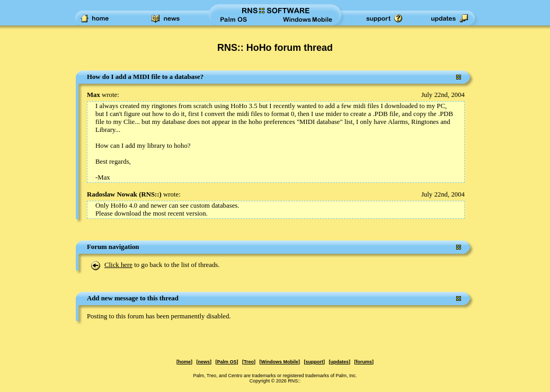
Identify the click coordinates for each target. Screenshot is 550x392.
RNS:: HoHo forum (259, 48)
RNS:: (150, 194)
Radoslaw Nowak (112, 194)
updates (339, 362)
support (314, 362)
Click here (118, 265)
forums (364, 362)
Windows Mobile (280, 362)
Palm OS (227, 362)
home (184, 362)
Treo (249, 362)
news (204, 362)
